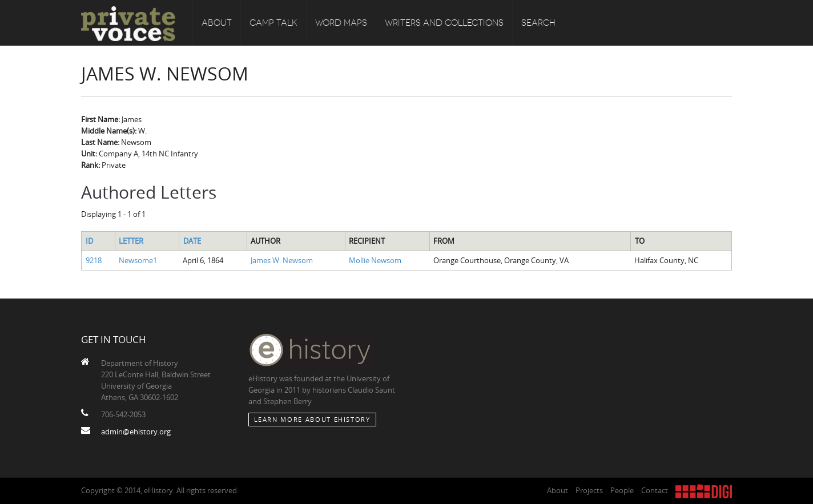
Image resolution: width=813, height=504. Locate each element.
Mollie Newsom (375, 260)
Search (538, 23)
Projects (589, 490)
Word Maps (341, 23)
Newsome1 (138, 260)
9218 (94, 260)
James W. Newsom (282, 260)
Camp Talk (273, 23)
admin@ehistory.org (136, 432)
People (622, 490)
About (217, 23)
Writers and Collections (444, 23)
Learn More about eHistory (312, 419)
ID (89, 241)
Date (192, 241)
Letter (131, 241)
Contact (655, 490)
